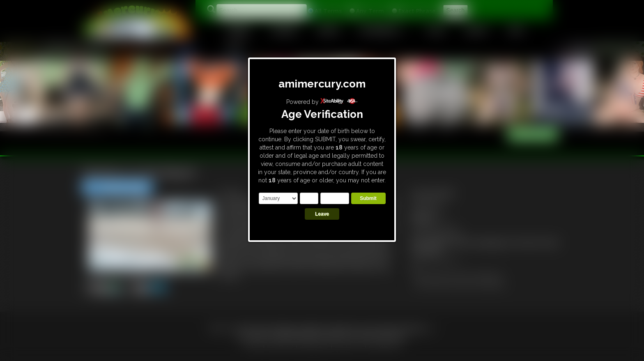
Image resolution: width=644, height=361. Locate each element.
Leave (322, 214)
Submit (368, 198)
